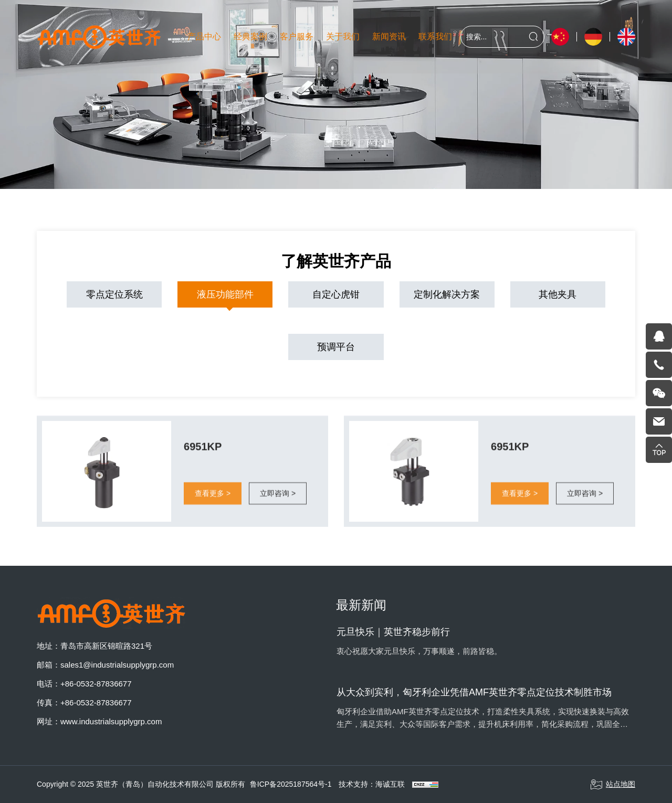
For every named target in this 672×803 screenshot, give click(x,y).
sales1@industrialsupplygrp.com (117, 665)
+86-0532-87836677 (96, 684)
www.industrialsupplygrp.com (111, 721)
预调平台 (336, 347)
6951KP (203, 454)
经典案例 (250, 36)
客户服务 (297, 36)
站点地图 (613, 785)
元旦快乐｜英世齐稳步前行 (393, 632)
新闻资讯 (389, 36)
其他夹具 (558, 294)
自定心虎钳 (336, 294)
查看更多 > (213, 501)
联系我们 (435, 36)
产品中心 (204, 36)
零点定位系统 (114, 294)
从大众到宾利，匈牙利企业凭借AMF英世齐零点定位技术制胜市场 (474, 692)
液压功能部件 (225, 294)
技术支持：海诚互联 (372, 784)
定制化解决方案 (447, 294)
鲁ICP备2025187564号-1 (291, 784)
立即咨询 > (278, 501)
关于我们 (343, 36)
